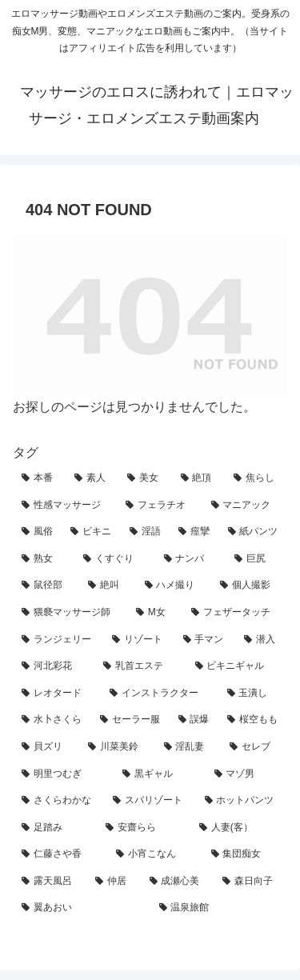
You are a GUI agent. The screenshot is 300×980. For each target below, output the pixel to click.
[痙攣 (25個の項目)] (194, 532)
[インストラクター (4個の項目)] (159, 694)
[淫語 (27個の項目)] (145, 532)
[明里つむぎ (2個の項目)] (63, 774)
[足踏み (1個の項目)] (55, 828)
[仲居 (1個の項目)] (114, 882)
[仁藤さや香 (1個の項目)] (60, 854)
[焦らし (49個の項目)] (256, 478)
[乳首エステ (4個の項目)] (140, 666)
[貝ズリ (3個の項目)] (46, 747)
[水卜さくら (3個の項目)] (52, 720)
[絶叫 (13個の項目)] (108, 586)
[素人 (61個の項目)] (92, 478)
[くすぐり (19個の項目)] (115, 559)
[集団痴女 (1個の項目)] (245, 854)
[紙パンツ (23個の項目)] (253, 532)
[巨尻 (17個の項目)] (256, 559)
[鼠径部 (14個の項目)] (46, 586)
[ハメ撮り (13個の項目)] (174, 586)
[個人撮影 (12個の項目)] (249, 586)
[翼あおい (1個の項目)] (82, 908)
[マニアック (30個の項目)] (245, 506)
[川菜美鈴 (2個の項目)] (117, 747)
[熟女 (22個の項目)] (44, 559)
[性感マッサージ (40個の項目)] (65, 506)
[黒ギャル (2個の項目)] (159, 774)
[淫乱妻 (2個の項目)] (188, 747)
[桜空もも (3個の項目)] (253, 720)
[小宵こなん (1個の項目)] (154, 854)
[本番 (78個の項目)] (39, 478)
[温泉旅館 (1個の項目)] (219, 908)
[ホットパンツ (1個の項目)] (242, 801)
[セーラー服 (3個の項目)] (130, 720)
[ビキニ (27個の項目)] (91, 532)
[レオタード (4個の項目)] (57, 694)
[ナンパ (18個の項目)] (191, 559)
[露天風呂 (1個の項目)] (50, 882)
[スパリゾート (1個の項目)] (150, 801)
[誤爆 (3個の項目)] (194, 720)
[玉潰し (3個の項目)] (253, 694)
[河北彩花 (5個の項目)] (54, 666)
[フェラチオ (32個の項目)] (159, 506)
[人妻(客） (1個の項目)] (239, 828)
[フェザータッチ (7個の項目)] (235, 613)
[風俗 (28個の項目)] (37, 532)
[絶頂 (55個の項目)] (198, 478)
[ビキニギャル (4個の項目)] (237, 666)
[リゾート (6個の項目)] (139, 640)
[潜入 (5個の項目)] (261, 640)
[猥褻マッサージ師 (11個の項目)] (70, 613)
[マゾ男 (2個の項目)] (246, 774)
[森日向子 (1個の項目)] (250, 882)
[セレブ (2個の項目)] (254, 747)
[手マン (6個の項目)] (205, 640)
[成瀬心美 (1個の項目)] (178, 882)
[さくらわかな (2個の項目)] (58, 801)
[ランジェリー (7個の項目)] (58, 640)
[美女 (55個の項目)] (145, 478)
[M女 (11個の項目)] (155, 613)
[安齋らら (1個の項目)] (144, 828)
